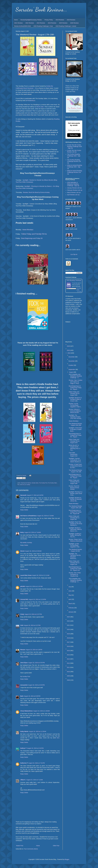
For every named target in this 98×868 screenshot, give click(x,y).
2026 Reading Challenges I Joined (66, 26)
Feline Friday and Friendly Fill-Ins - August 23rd (74, 441)
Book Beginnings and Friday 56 (32, 238)
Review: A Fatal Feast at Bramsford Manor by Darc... (75, 466)
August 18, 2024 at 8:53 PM (36, 685)
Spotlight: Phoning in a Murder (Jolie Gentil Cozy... (76, 493)
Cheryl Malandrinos (27, 711)
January (71, 612)
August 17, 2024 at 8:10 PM (35, 495)
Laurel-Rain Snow (26, 575)
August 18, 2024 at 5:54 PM (36, 663)
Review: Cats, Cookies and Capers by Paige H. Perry (76, 382)
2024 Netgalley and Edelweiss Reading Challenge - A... (75, 580)
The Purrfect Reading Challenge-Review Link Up (74, 161)
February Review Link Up (75, 190)
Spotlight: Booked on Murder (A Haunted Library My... (75, 499)
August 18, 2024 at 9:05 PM (32, 696)
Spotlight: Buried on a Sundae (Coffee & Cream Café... (75, 399)
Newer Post (20, 846)
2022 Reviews (30, 23)
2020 (69, 629)
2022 (69, 621)
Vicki (22, 625)
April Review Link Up (73, 195)
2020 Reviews (71, 20)
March (71, 604)
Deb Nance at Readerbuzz (28, 516)
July (70, 587)
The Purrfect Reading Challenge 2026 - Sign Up (74, 156)
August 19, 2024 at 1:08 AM (41, 711)
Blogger (67, 859)
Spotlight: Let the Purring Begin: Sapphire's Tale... (75, 545)
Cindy (22, 614)
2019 (69, 634)
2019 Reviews (60, 20)
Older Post (56, 846)
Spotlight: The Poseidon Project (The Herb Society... (75, 417)
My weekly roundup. (26, 543)
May (70, 595)
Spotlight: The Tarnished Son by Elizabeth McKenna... (75, 556)
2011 (69, 667)
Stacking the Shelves (26, 483)
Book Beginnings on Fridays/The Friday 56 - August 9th (75, 512)
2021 (69, 625)
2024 (69, 353)
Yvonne (74, 283)
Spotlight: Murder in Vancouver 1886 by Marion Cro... (75, 529)
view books (79, 292)
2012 (69, 663)
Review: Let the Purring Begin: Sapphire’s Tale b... (75, 405)
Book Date (40, 107)
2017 (69, 642)
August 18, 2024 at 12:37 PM (33, 614)
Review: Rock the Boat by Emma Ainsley (36, 192)
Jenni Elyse (24, 663)
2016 (69, 646)
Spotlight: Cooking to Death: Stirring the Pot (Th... (75, 535)
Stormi (22, 551)
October (71, 365)
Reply (22, 510)
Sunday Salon (35, 483)
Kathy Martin (24, 731)
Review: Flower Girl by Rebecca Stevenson (76, 540)
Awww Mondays (28, 230)
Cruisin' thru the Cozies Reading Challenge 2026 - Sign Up (75, 146)
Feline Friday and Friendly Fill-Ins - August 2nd (74, 563)
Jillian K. (23, 780)
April (70, 599)
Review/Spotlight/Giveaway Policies (31, 20)
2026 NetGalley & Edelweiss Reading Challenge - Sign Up (73, 184)
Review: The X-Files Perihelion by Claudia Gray (75, 574)
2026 (69, 346)
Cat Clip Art (74, 254)
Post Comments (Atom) (31, 849)
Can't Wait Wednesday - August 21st (73, 454)
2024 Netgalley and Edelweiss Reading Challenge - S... (75, 376)
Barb (22, 696)
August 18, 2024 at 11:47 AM (34, 586)
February (71, 608)
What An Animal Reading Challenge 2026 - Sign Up (75, 167)
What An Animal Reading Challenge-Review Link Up (75, 172)
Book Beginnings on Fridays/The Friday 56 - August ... (75, 388)
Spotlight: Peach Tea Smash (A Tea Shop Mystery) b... (75, 524)
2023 (69, 617)
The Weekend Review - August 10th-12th (75, 507)
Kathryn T (23, 748)
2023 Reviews (41, 23)
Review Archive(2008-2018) (22, 26)
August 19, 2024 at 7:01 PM (37, 763)
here (58, 738)
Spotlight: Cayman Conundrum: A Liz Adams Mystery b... (75, 460)
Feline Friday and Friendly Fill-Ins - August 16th (74, 482)
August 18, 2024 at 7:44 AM (33, 532)
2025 (69, 350)
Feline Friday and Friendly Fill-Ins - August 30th (74, 393)
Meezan (23, 650)
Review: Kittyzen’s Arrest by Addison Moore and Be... (75, 411)
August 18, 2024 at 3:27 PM (32, 625)
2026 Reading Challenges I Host (43, 26)
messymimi (24, 685)
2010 (69, 672)
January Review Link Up (74, 188)
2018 (69, 638)
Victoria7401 (24, 599)
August (71, 372)
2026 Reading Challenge (74, 280)
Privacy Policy (49, 20)
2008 (69, 680)
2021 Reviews (18, 23)
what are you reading (25, 485)
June (70, 591)
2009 (69, 676)
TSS (18, 485)
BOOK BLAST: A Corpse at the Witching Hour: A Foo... (75, 448)
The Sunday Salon (52, 483)
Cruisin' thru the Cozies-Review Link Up (74, 151)
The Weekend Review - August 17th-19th (75, 471)
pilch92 (23, 586)
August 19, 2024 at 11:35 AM (38, 731)
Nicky (22, 532)
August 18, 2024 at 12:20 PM (37, 599)
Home (16, 20)
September (72, 369)
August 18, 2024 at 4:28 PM (34, 650)
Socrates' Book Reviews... (41, 9)
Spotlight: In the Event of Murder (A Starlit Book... (75, 429)
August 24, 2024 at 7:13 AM (35, 780)
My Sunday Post (25, 676)
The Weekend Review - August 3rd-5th (75, 550)
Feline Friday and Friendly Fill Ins (34, 234)
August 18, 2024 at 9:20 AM (33, 551)
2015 (69, 651)
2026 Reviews (74, 23)
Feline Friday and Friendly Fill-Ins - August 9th (74, 518)
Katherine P (24, 763)
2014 (69, 655)
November (72, 361)
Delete (26, 510)
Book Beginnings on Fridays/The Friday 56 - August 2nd (75, 569)
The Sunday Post (43, 483)
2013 (69, 659)
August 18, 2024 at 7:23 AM (45, 516)
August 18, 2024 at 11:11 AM (41, 575)
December (72, 357)
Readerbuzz (31, 100)
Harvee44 (23, 495)
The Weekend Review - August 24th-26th (75, 424)
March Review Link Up (74, 192)
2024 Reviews (52, 23)
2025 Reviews (63, 23)
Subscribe (74, 135)
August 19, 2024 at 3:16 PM (35, 748)
